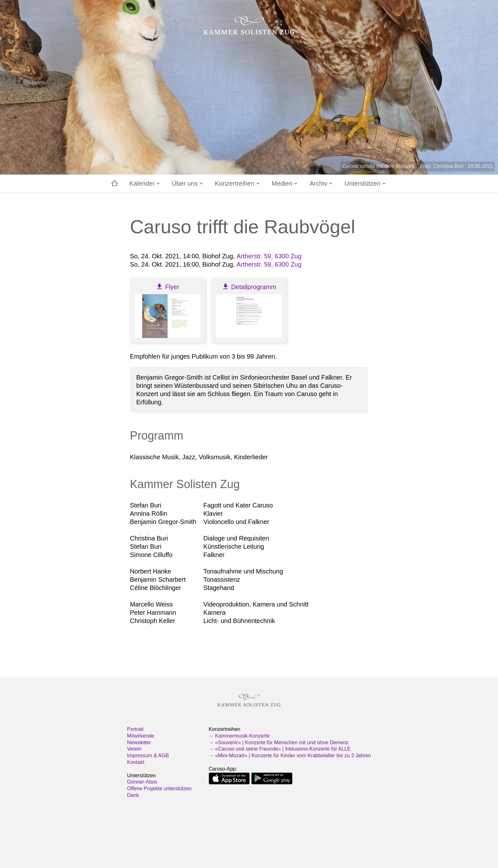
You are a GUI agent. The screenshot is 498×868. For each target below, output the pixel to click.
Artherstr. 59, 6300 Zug (269, 256)
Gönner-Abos (142, 782)
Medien (285, 183)
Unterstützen (366, 183)
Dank (133, 795)
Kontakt (136, 762)
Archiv (321, 183)
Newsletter (139, 742)
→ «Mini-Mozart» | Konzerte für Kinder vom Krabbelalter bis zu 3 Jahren (290, 755)
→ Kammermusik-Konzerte (239, 736)
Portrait (135, 729)
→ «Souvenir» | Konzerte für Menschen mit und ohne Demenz (279, 742)
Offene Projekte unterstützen (159, 788)
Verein (134, 749)
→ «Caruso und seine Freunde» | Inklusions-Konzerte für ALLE (280, 749)
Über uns (188, 183)
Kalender (145, 183)
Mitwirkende (141, 736)
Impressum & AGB (148, 755)
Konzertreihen (238, 183)
